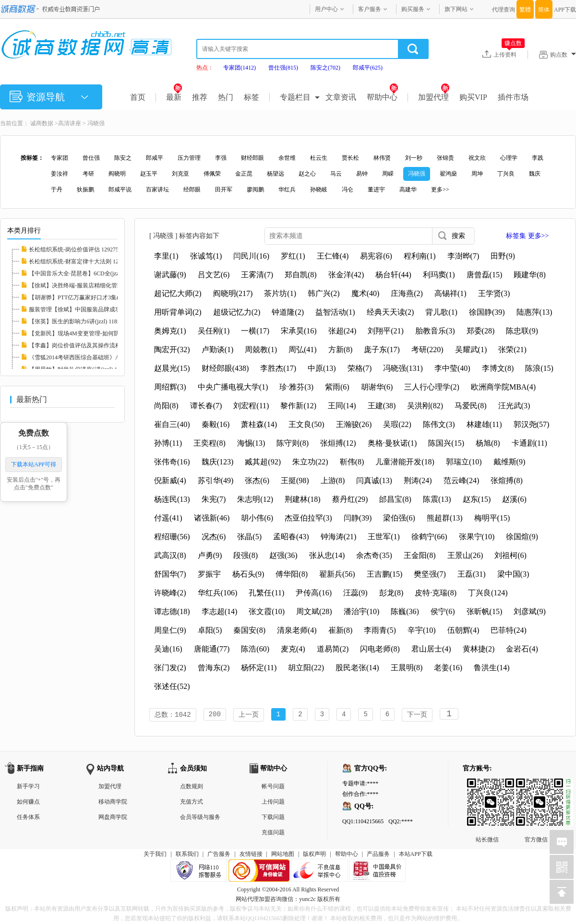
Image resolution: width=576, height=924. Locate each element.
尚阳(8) (166, 406)
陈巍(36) (405, 611)
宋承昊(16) (299, 331)
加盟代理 (434, 97)
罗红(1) (293, 256)
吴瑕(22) (397, 424)
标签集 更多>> (527, 236)
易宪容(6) (376, 256)
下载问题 (273, 818)
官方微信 (536, 787)
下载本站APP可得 (34, 464)
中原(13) (322, 368)
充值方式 (192, 803)
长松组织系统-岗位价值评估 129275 (74, 249)
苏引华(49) (216, 480)
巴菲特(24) (509, 630)
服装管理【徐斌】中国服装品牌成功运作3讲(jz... (90, 309)
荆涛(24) (418, 480)
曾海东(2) (214, 668)
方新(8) (341, 349)
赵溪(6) (514, 499)
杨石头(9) (248, 574)
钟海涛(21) (339, 537)
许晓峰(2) (170, 593)
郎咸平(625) (368, 68)
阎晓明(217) (233, 293)
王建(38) (382, 406)
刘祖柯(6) (510, 555)
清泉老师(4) (297, 630)
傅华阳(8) (292, 574)
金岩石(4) (522, 649)
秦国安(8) (249, 630)
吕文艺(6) (214, 275)
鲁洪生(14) (492, 668)
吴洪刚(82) (425, 406)
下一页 (417, 715)
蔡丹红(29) (350, 499)
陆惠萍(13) (534, 312)
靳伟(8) (352, 462)
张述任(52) (172, 686)
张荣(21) (512, 349)
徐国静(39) (487, 312)
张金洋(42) (346, 275)
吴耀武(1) (471, 349)
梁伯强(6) (399, 518)
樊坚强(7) (430, 574)
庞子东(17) (382, 349)
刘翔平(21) (386, 331)
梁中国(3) (513, 574)
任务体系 (28, 818)
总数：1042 (173, 715)
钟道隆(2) (288, 312)
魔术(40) (366, 293)
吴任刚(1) (214, 331)
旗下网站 (456, 9)
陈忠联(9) (522, 331)
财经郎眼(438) (225, 368)
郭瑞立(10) (464, 462)
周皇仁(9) (170, 630)
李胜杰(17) (278, 368)
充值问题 (273, 833)
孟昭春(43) (291, 537)
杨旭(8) (488, 443)
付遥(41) (168, 518)
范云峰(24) (462, 480)
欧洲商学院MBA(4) (503, 387)
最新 (174, 97)
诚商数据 (42, 123)
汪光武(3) (514, 406)
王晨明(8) (407, 668)
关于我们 (155, 855)
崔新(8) (341, 630)
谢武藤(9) (170, 275)
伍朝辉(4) (463, 630)
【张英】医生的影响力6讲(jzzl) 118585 (77, 321)
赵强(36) (283, 555)
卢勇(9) (210, 555)
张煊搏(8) (507, 480)
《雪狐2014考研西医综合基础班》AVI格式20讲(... (91, 357)
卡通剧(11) (529, 443)
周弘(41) (303, 349)
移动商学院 (113, 803)
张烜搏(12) (338, 443)
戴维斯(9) (510, 462)
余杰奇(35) (374, 555)
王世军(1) (384, 537)
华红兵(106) (218, 593)
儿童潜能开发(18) (405, 462)
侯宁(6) (443, 611)
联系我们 (187, 855)
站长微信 (487, 787)
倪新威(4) (170, 480)
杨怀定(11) (259, 668)
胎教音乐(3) (435, 331)
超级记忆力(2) (237, 312)
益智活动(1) (335, 312)
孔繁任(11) (266, 593)
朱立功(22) (310, 462)
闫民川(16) (251, 256)
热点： (205, 68)
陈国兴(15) (446, 443)
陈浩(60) (255, 649)
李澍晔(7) (463, 256)
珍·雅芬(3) (296, 387)
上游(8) (333, 480)
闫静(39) (358, 518)
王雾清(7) (257, 275)
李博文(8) (498, 368)
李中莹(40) (452, 368)
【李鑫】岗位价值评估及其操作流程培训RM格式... (93, 345)
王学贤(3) (494, 293)
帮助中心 (382, 97)
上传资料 (509, 54)
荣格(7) (360, 368)
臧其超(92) (263, 462)
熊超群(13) (445, 518)
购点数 (563, 55)
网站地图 (283, 855)
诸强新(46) (212, 518)
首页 (138, 97)
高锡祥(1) (450, 293)
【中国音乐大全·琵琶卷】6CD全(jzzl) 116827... (87, 273)
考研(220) (427, 349)
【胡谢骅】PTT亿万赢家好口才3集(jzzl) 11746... (89, 297)
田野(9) (503, 256)
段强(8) (246, 555)
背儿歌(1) (441, 312)
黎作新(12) (298, 406)
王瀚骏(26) (354, 424)
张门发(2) (170, 668)
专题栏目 (295, 97)
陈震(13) (437, 499)
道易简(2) (333, 649)
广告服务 (219, 855)
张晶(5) (249, 537)
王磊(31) (472, 574)
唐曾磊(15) (485, 275)
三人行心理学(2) (432, 387)
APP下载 (565, 10)
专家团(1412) (240, 68)
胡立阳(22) (306, 668)
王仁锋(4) (333, 256)
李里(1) (166, 256)
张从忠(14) (327, 555)
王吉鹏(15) (385, 574)
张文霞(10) (267, 611)
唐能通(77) (212, 649)
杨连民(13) (172, 499)
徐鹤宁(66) (429, 537)
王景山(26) (465, 555)
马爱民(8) (471, 406)
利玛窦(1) (439, 275)
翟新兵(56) (337, 574)
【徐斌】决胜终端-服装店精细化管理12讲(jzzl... (89, 285)
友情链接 (251, 855)
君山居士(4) (431, 649)
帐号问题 (273, 787)
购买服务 (413, 9)
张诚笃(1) (206, 256)
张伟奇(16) (172, 462)
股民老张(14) (357, 668)
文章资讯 (341, 97)
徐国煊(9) (522, 537)
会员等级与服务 (200, 818)
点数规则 (192, 787)
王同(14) (342, 406)
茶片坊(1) (280, 293)
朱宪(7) (214, 499)
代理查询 (504, 10)
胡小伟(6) (257, 518)
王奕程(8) (210, 443)
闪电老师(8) (380, 649)
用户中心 (326, 9)
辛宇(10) (422, 630)
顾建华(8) (530, 275)
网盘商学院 (113, 818)
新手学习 (28, 787)
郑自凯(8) (301, 275)
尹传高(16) (314, 593)
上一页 (249, 715)
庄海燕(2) (407, 293)
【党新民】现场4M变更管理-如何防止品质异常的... (94, 333)
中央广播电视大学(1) (233, 387)
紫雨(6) (337, 387)
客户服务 (370, 9)
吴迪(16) (168, 649)
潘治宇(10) (362, 611)
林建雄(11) (484, 424)
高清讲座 (70, 123)
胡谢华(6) (377, 387)
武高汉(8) (170, 555)
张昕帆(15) (485, 611)
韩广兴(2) (324, 293)
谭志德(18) (172, 611)
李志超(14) (220, 611)
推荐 (200, 97)
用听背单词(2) (178, 312)
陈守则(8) (293, 443)
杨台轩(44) (393, 275)
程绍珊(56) (172, 537)
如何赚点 (28, 803)
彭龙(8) (391, 593)
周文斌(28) (314, 611)
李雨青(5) (380, 630)
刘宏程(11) (251, 406)
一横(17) (255, 331)
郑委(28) (481, 331)
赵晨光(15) (172, 368)
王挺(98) (295, 480)
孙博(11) (168, 443)
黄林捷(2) (479, 649)
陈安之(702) (325, 68)
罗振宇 (209, 574)
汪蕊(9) (355, 593)
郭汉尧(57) (532, 424)
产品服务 (378, 855)
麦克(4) (293, 649)
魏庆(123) (218, 462)
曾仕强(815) (283, 68)
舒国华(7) (170, 574)
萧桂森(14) (259, 424)
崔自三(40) (172, 424)
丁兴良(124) (488, 593)
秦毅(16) (216, 424)
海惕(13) (251, 443)
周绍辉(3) (170, 387)
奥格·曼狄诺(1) (392, 443)
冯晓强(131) (403, 368)
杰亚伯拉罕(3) (308, 518)
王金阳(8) (420, 555)
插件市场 (513, 97)
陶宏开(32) (172, 349)
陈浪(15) (539, 368)
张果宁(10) (477, 537)
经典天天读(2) (390, 312)
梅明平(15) (492, 518)
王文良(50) (306, 424)
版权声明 (314, 855)
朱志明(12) (255, 499)
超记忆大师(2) (178, 293)
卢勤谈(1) (218, 349)
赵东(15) (477, 499)
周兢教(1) (261, 349)
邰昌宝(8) (395, 499)
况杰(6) (214, 537)
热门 (226, 97)
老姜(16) (448, 668)
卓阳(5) (210, 630)
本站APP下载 (416, 855)
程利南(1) (420, 256)
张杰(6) (257, 480)
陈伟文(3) (439, 424)
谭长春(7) (206, 406)
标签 (252, 97)
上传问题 (273, 803)
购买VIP (473, 97)
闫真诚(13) (374, 480)
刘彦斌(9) (530, 611)
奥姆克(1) (170, 331)
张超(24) (342, 331)
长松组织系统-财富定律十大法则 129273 (79, 261)
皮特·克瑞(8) (436, 593)
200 (215, 715)
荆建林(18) (303, 499)
